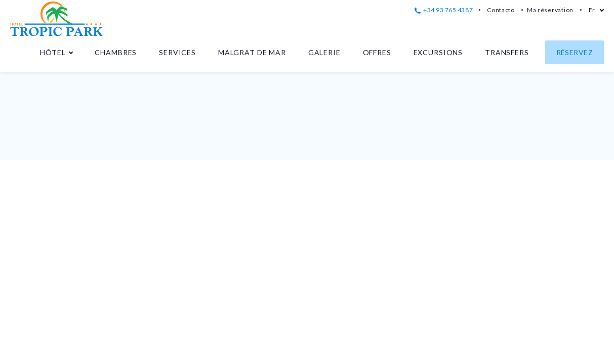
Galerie (324, 52)
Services (177, 52)
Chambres (116, 52)
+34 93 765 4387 (444, 10)
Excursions (438, 52)
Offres (377, 52)
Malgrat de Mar (252, 52)
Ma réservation (550, 10)
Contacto (501, 10)
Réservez (575, 52)
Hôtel (53, 52)
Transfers (507, 52)
